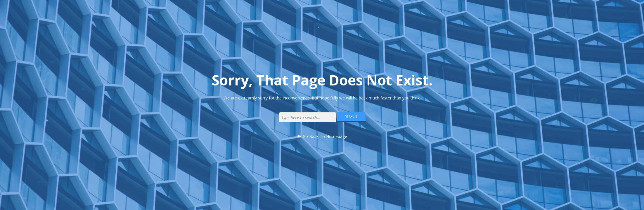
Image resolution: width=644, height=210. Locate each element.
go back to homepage (322, 136)
